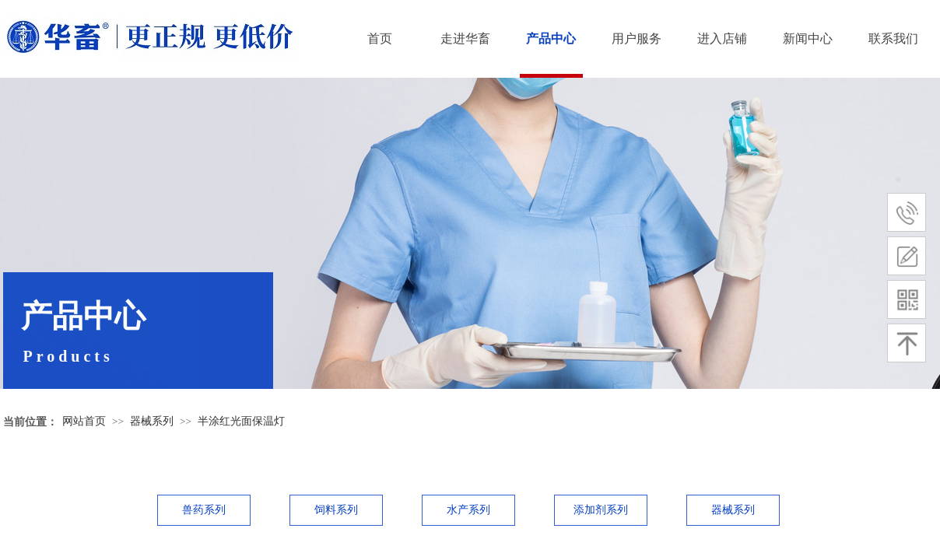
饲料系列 (336, 510)
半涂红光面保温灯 (241, 421)
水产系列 (468, 510)
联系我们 (893, 38)
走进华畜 (465, 38)
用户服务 (637, 38)
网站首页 (84, 421)
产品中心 (551, 38)
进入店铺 (722, 38)
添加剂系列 (601, 510)
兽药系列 (204, 510)
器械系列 (152, 421)
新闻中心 (808, 38)
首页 (380, 38)
